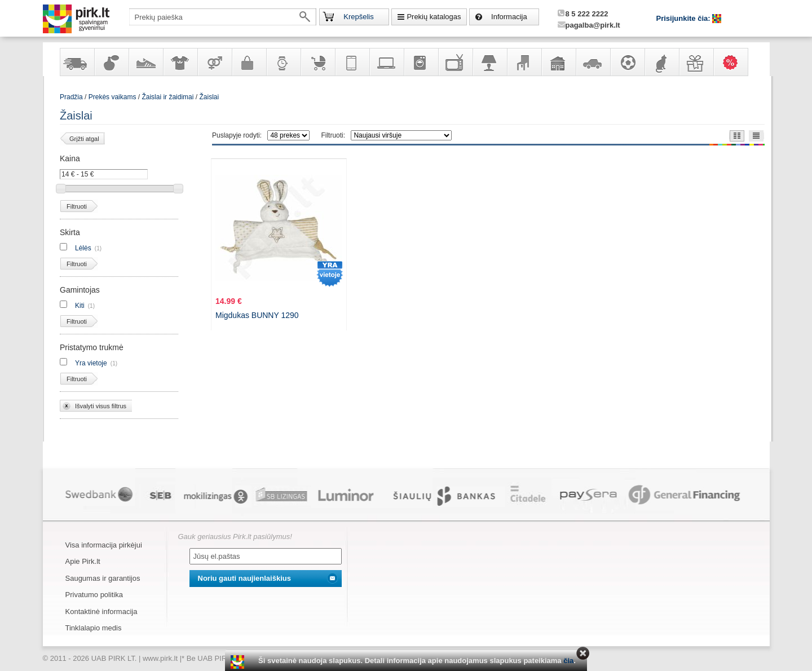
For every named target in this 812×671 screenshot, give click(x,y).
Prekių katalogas (434, 17)
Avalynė (145, 62)
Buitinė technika (421, 62)
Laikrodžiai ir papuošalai (283, 62)
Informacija (509, 17)
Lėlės (83, 248)
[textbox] (223, 17)
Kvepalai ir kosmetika (111, 62)
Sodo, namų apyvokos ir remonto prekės (558, 62)
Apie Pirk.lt (83, 561)
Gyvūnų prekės (661, 62)
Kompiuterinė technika (386, 62)
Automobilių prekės (593, 62)
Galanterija (249, 62)
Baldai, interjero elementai (524, 62)
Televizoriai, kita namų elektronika (455, 62)
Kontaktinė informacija (101, 612)
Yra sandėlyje (77, 62)
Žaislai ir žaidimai (167, 97)
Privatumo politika (94, 595)
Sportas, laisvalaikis (627, 62)
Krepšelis (358, 17)
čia (568, 661)
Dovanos (696, 62)
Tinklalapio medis (94, 628)
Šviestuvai (489, 62)
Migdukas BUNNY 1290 (257, 315)
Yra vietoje (91, 363)
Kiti (80, 306)
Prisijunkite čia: (685, 18)
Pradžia (71, 97)
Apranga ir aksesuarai (180, 62)
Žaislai (209, 97)
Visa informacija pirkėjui (104, 545)
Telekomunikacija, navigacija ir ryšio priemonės (352, 62)
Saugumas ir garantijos (103, 578)
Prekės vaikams (317, 62)
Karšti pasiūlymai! (734, 62)
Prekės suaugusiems (214, 62)
